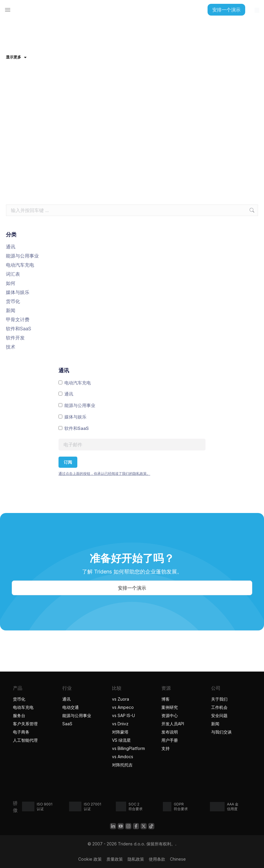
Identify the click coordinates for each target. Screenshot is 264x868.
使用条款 (157, 859)
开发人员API (173, 724)
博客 (166, 699)
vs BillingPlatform (128, 748)
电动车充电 (23, 707)
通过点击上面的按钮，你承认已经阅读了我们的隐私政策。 (104, 473)
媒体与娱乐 (18, 292)
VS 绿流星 (121, 740)
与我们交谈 (221, 732)
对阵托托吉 (123, 765)
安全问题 (219, 715)
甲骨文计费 (18, 319)
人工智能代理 (26, 740)
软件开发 (15, 338)
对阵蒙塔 (120, 732)
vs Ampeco (123, 707)
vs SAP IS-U (123, 715)
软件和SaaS (19, 329)
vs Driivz (120, 724)
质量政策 (115, 859)
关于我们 (219, 699)
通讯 (11, 247)
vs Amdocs (123, 757)
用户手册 (170, 740)
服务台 (19, 715)
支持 (166, 748)
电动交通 (71, 707)
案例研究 (170, 707)
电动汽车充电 (20, 265)
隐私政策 (136, 859)
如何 (11, 283)
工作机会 (219, 707)
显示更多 (16, 57)
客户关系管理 (25, 724)
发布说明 (170, 732)
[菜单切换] (8, 10)
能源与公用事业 (22, 256)
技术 (11, 347)
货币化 (13, 301)
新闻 (11, 310)
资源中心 (170, 715)
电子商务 (21, 732)
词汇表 (13, 274)
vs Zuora (121, 699)
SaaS (67, 724)
